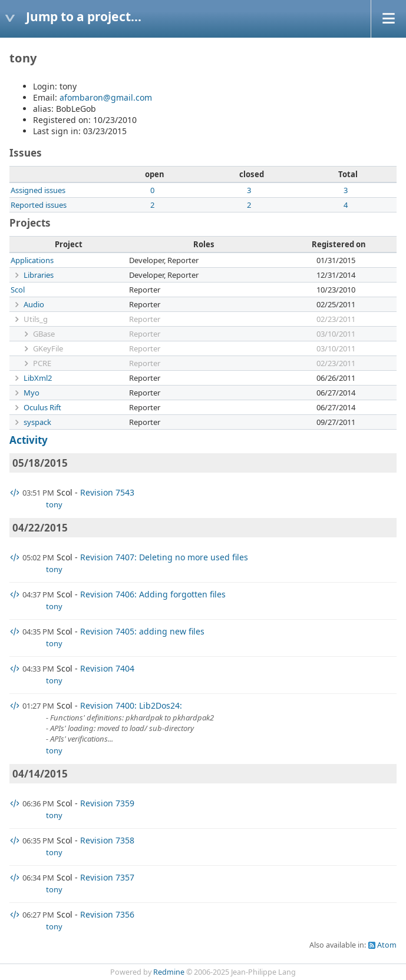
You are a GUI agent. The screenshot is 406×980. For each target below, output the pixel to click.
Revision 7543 (107, 492)
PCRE (42, 363)
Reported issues (39, 205)
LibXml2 (38, 378)
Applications (32, 260)
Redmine (169, 972)
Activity (29, 440)
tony (54, 504)
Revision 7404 (107, 668)
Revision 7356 (107, 914)
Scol (18, 290)
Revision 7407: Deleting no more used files (164, 557)
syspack (37, 422)
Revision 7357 (107, 877)
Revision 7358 (107, 840)
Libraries (39, 275)
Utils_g (36, 319)
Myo (32, 393)
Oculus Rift (42, 407)
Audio (34, 304)
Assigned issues (38, 190)
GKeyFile (48, 348)
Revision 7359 (107, 803)
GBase (44, 334)
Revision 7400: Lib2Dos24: (131, 705)
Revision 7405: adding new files (142, 631)
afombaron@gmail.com (106, 97)
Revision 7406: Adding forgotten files (153, 594)
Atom (387, 945)
